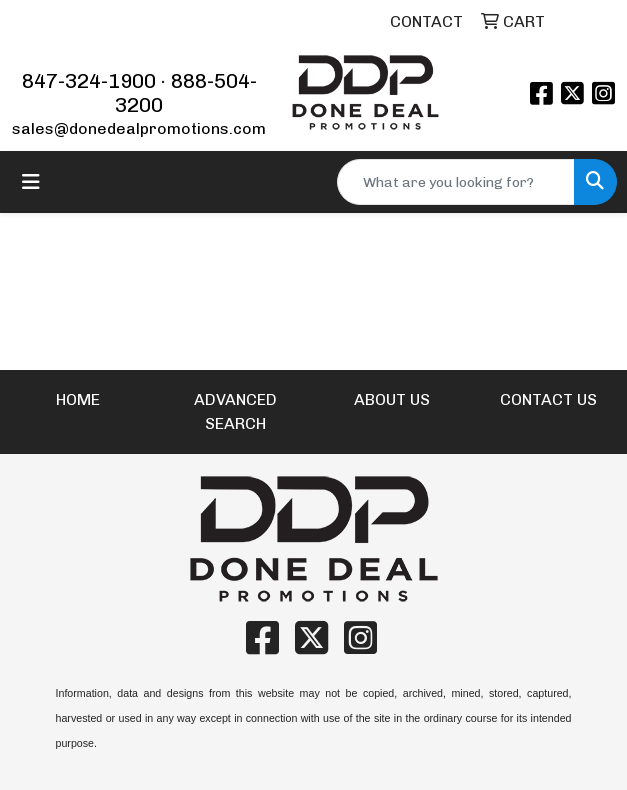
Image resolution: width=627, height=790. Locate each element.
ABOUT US (392, 399)
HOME (78, 399)
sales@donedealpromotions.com (139, 128)
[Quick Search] (456, 182)
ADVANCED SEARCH (235, 411)
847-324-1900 (89, 81)
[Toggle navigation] (31, 182)
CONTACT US (548, 399)
